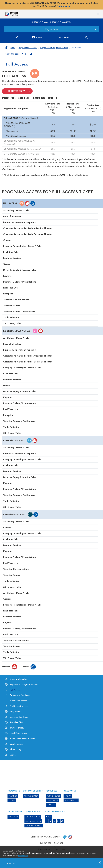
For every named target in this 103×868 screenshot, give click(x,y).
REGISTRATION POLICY (34, 826)
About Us (9, 864)
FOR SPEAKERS (52, 800)
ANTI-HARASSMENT (33, 817)
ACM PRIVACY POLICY (33, 821)
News (49, 817)
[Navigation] (98, 14)
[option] (52, 767)
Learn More (23, 856)
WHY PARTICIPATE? (31, 796)
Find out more (63, 6)
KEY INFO (12, 800)
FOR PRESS (51, 805)
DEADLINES (13, 796)
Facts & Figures (53, 796)
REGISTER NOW (16, 91)
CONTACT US (13, 817)
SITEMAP (68, 796)
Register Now (52, 29)
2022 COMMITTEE (71, 800)
